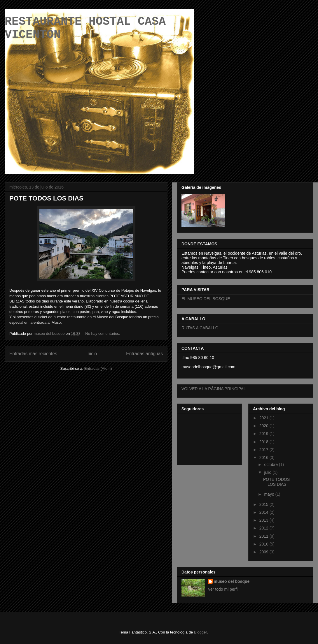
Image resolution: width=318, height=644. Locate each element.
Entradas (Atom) (98, 368)
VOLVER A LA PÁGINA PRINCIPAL (214, 389)
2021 (264, 418)
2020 (264, 426)
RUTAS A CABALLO (200, 328)
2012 (264, 528)
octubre (271, 464)
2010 (264, 544)
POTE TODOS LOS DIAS (46, 198)
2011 (264, 536)
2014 (264, 512)
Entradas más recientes (33, 354)
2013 (264, 520)
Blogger (200, 632)
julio (268, 472)
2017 (264, 450)
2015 (264, 504)
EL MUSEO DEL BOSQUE (206, 299)
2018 (264, 442)
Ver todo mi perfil (223, 589)
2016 (264, 458)
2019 (264, 434)
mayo (270, 494)
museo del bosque (232, 581)
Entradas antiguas (144, 354)
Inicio (92, 354)
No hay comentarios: (103, 334)
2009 (264, 552)
